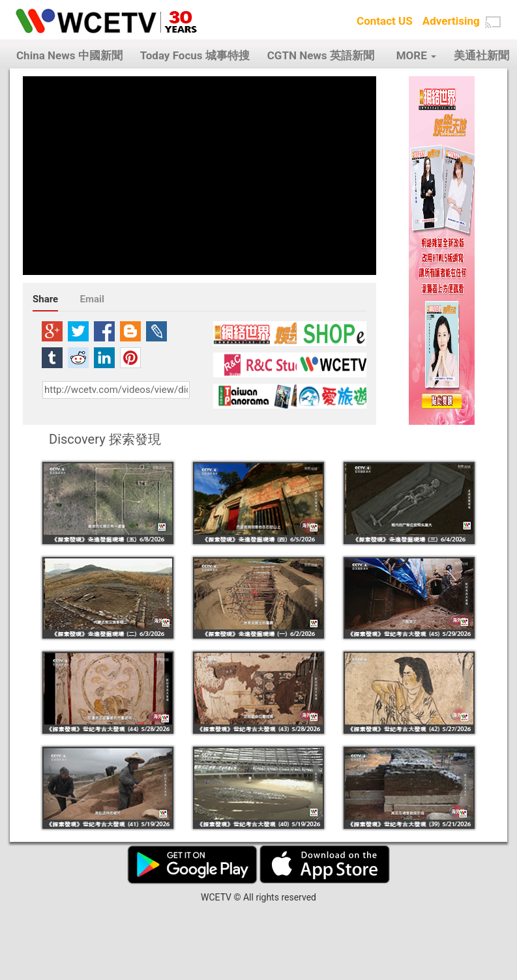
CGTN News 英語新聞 (321, 55)
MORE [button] (416, 55)
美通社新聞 (481, 55)
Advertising (451, 21)
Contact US (385, 21)
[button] (493, 22)
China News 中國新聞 (69, 55)
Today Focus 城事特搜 (195, 55)
